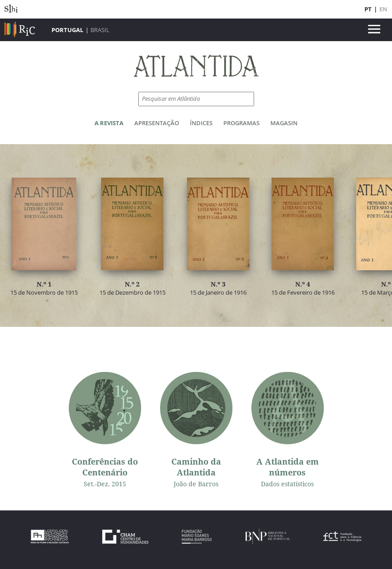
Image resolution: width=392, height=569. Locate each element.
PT (368, 9)
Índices (201, 123)
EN (383, 9)
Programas (241, 123)
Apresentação (157, 123)
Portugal (67, 30)
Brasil (100, 30)
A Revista (109, 123)
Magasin (284, 123)
